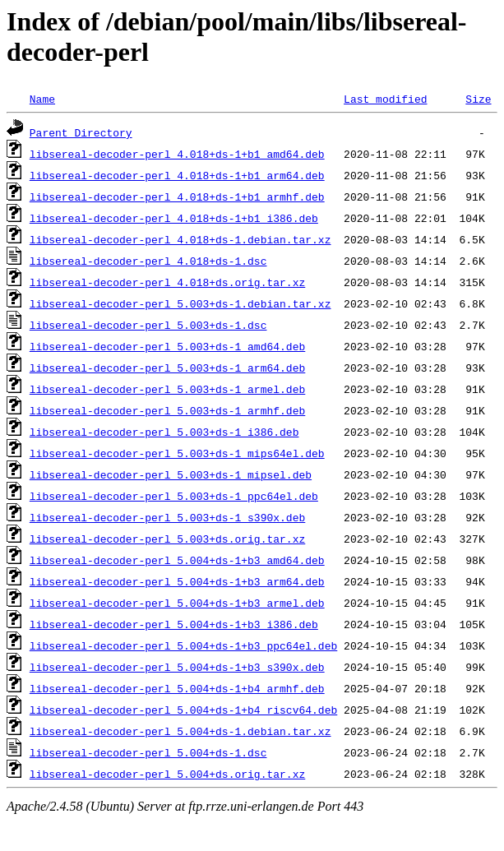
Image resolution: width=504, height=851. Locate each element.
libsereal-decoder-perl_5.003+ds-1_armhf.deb (167, 410)
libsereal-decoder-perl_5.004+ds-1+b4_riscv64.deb (183, 710)
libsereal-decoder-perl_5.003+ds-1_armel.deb (167, 389)
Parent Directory (81, 132)
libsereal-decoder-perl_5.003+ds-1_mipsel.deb (171, 474)
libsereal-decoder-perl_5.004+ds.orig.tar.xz (167, 774)
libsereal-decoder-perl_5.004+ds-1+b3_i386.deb (174, 624)
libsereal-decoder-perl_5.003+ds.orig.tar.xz (167, 539)
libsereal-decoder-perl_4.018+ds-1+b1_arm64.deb (177, 175)
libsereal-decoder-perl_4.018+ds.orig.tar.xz (167, 282)
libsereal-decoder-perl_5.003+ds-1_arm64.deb (167, 368)
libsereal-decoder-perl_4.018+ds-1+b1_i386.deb (174, 218)
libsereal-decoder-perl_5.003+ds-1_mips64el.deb (177, 453)
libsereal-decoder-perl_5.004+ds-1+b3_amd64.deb (177, 560)
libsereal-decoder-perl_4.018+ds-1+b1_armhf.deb (177, 197)
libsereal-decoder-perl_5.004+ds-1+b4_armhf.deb (177, 688)
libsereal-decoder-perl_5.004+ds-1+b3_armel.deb (177, 603)
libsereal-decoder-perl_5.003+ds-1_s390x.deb (167, 517)
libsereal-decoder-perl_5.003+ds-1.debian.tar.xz (180, 303)
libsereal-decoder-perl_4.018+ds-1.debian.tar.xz (180, 239)
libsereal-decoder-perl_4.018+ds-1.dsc (148, 261)
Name (42, 99)
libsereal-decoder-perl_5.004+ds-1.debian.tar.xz (180, 731)
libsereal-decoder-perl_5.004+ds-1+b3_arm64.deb (177, 581)
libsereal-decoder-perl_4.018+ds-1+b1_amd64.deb (177, 154)
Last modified (385, 99)
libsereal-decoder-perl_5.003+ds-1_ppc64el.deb (174, 496)
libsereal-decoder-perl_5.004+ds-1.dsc (148, 752)
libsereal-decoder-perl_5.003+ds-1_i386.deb (164, 432)
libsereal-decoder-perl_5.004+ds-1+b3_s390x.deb (177, 667)
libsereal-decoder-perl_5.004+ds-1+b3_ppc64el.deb (183, 645)
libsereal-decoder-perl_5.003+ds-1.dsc (148, 325)
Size (478, 99)
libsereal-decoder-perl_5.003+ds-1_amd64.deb (167, 346)
